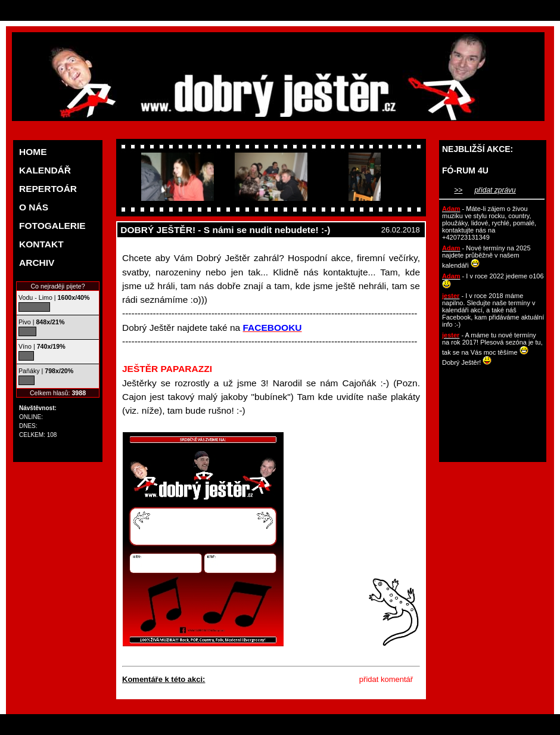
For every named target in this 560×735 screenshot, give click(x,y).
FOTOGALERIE (52, 226)
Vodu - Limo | (54, 297)
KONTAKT (41, 244)
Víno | (42, 346)
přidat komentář (386, 679)
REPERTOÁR (48, 189)
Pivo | (41, 322)
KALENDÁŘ (45, 170)
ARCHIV (37, 263)
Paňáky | (46, 371)
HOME (33, 152)
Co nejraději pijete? (57, 286)
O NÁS (34, 207)
